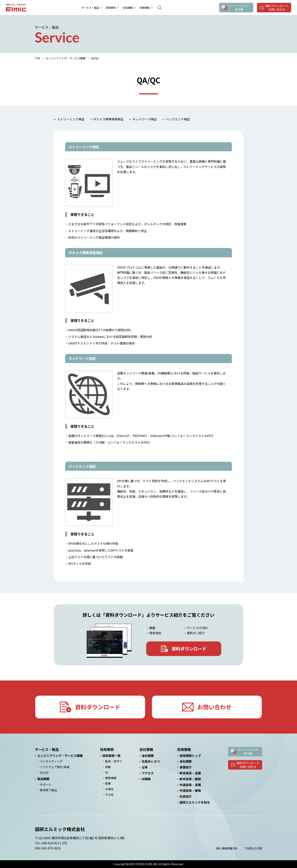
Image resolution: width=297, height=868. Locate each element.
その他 (109, 793)
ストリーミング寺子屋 (239, 8)
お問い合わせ (214, 707)
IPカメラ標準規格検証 (108, 119)
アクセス (147, 773)
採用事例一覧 (112, 756)
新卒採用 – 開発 (190, 779)
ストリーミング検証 (71, 119)
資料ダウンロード (189, 649)
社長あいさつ (150, 762)
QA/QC (44, 772)
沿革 (144, 767)
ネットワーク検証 (145, 119)
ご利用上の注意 (253, 848)
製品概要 (43, 778)
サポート (45, 784)
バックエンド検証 (178, 119)
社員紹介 (186, 797)
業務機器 (111, 777)
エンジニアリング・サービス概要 (66, 58)
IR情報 (146, 779)
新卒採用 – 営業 (190, 773)
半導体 (109, 788)
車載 (108, 767)
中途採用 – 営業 (190, 785)
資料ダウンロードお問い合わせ (277, 8)
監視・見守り (113, 761)
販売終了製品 (48, 789)
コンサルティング (50, 761)
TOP (38, 58)
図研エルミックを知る (195, 802)
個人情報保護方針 (227, 848)
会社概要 (147, 756)
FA (107, 772)
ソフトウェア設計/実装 (54, 767)
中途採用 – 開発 (190, 791)
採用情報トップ (190, 756)
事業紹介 (186, 767)
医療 (108, 783)
